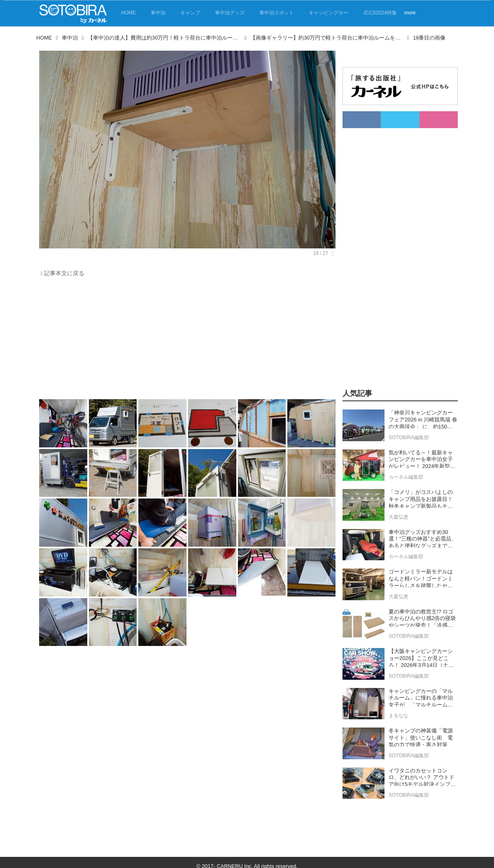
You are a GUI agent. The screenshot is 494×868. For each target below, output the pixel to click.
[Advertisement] (185, 340)
